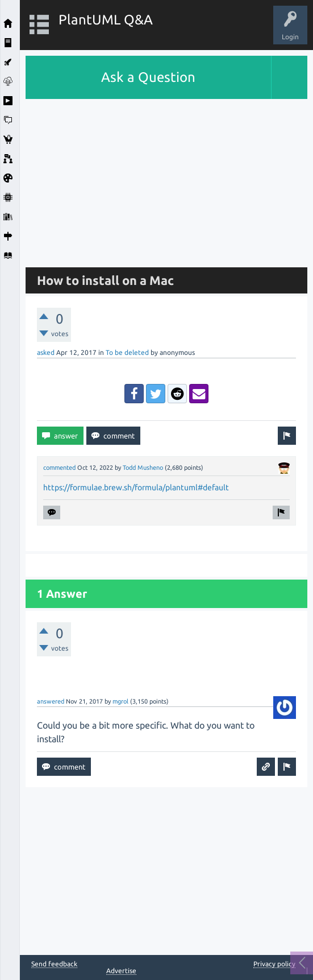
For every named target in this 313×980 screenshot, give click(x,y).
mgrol (120, 701)
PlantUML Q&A (106, 20)
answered (51, 701)
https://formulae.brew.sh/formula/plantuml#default (136, 487)
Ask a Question (148, 77)
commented (59, 468)
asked (46, 352)
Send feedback (54, 964)
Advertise (121, 971)
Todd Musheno (143, 468)
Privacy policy (274, 964)
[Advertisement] (166, 179)
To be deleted (127, 352)
